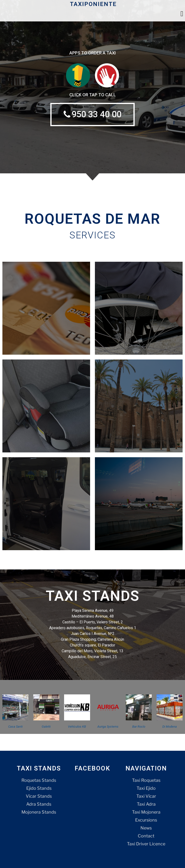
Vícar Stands (39, 796)
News (146, 828)
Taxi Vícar (146, 796)
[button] (182, 14)
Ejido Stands (39, 788)
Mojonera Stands (39, 812)
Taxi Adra (146, 804)
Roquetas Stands (39, 780)
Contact (146, 836)
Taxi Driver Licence (146, 844)
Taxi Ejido (146, 788)
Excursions (146, 820)
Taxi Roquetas (146, 780)
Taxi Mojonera (146, 812)
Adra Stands (39, 804)
